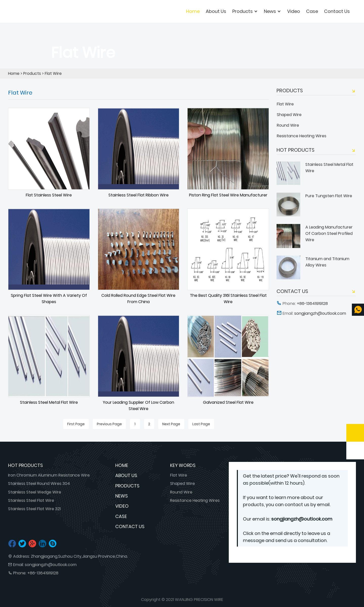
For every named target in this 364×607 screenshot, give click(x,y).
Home (193, 11)
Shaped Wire (289, 115)
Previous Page (109, 424)
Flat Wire (53, 73)
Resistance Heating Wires (302, 136)
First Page (76, 424)
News (122, 496)
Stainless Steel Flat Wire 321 (34, 509)
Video (122, 506)
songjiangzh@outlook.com (51, 565)
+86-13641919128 (43, 573)
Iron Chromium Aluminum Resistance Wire (49, 475)
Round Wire (288, 125)
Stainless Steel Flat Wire (31, 500)
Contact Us (130, 526)
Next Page (171, 424)
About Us (126, 475)
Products (32, 73)
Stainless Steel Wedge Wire (35, 492)
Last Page (201, 424)
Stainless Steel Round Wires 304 (39, 484)
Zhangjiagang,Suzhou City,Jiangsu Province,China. (79, 556)
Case (121, 516)
